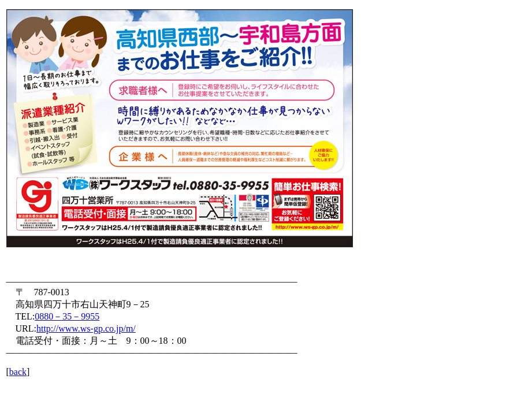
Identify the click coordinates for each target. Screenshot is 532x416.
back (18, 372)
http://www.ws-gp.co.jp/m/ (86, 328)
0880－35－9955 (67, 316)
